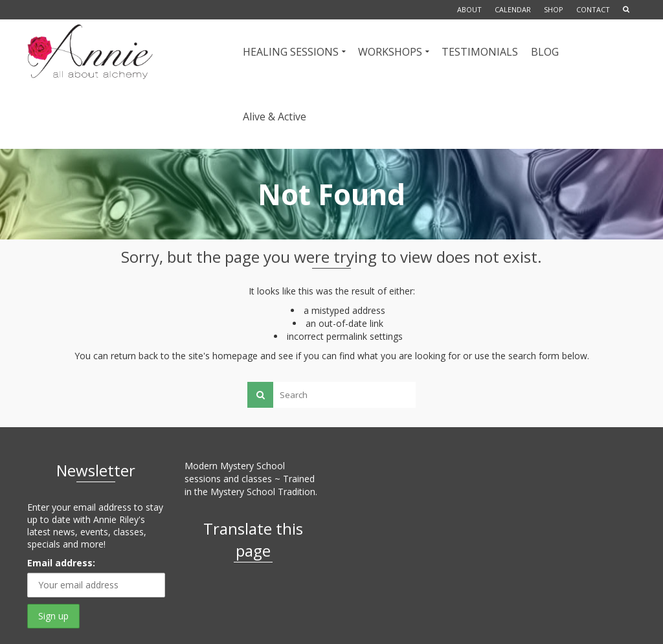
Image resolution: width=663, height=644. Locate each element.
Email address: (61, 563)
